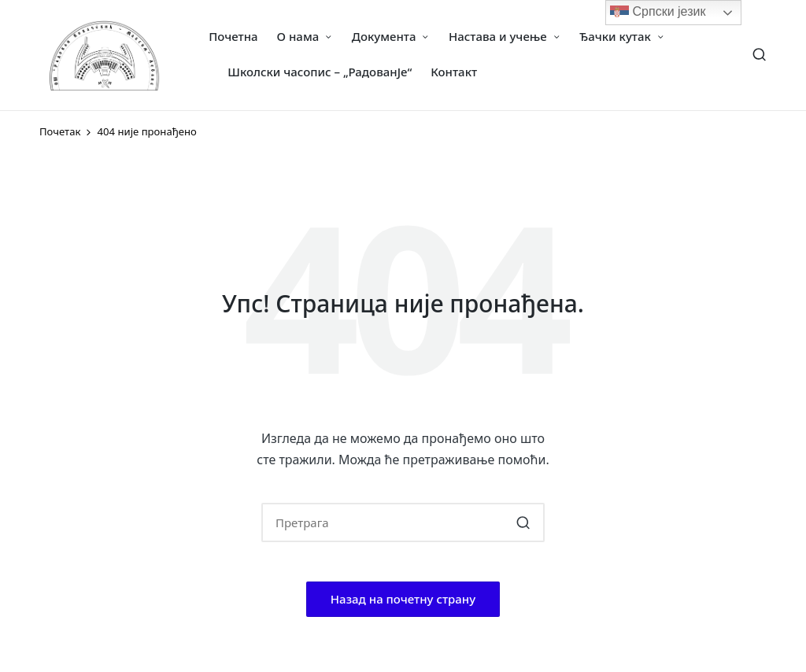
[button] (523, 522)
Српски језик (658, 13)
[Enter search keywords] (403, 522)
